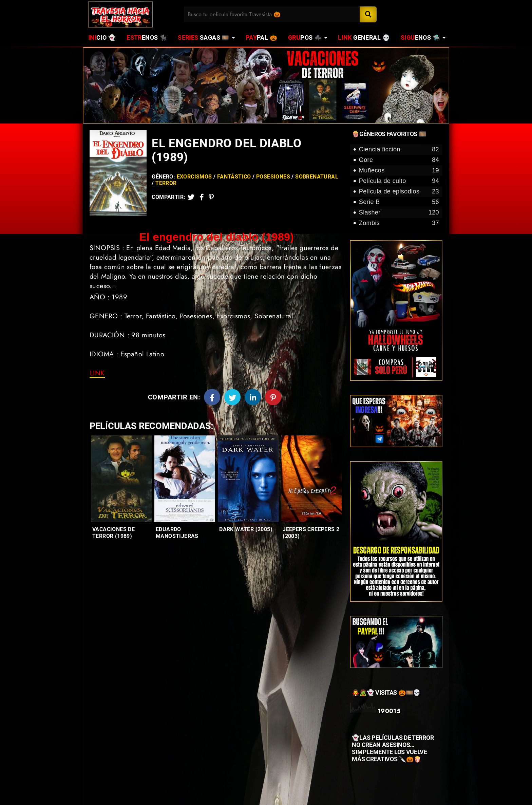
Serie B (399, 202)
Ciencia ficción (399, 149)
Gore (399, 160)
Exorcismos (194, 177)
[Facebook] (212, 397)
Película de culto (399, 181)
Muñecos (399, 171)
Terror (166, 183)
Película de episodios (399, 192)
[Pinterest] (211, 197)
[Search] (368, 14)
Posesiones (273, 177)
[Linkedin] (253, 397)
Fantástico (234, 177)
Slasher (399, 213)
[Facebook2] (202, 197)
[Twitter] (191, 197)
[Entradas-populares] (121, 479)
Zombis (399, 223)
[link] (97, 373)
